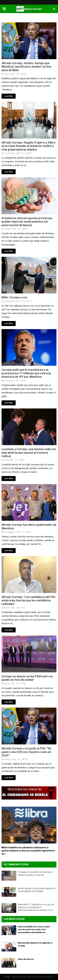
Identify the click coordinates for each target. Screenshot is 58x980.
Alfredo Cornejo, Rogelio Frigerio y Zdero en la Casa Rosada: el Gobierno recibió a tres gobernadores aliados (29, 146)
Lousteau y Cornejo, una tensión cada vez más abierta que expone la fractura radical (29, 453)
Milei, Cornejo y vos (14, 297)
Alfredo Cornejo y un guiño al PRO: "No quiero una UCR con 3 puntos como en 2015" (27, 752)
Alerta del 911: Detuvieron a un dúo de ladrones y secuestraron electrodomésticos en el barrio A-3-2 (36, 907)
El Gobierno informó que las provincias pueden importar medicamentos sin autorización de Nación (27, 222)
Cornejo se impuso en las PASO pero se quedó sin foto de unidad (27, 678)
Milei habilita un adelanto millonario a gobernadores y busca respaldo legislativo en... (28, 851)
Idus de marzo (26, 959)
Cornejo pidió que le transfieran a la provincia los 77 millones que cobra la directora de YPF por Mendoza (26, 373)
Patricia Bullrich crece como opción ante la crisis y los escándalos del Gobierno (34, 929)
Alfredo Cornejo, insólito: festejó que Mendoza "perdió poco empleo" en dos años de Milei (26, 67)
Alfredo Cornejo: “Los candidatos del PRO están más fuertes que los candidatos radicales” (28, 601)
